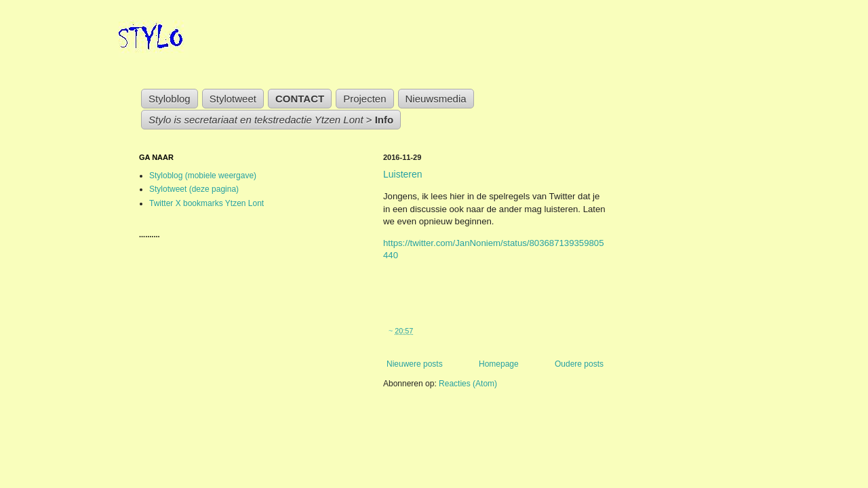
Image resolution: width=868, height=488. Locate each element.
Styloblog (170, 99)
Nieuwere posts (415, 364)
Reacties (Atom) (468, 384)
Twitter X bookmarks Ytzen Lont (206, 203)
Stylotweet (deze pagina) (194, 189)
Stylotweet (233, 99)
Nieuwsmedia (436, 99)
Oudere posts (579, 364)
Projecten (364, 99)
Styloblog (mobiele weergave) (203, 176)
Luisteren (403, 174)
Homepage (499, 364)
